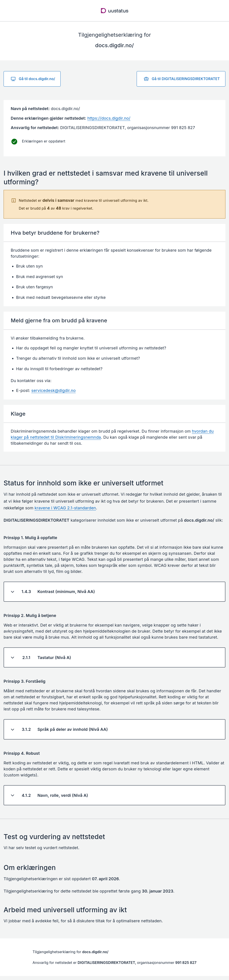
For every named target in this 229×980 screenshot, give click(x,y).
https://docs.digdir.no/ (109, 118)
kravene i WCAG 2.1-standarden (65, 508)
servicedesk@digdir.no (53, 390)
